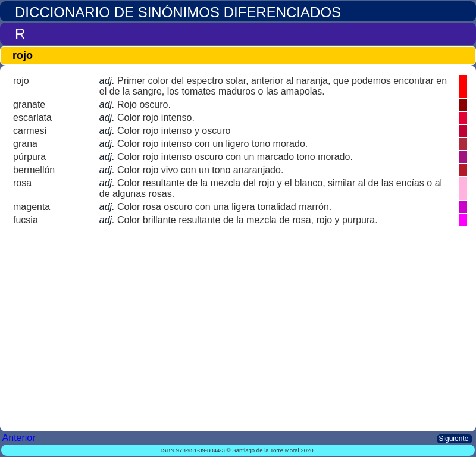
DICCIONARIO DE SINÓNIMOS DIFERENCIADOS (178, 12)
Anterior (20, 438)
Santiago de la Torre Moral (265, 450)
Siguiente (455, 439)
